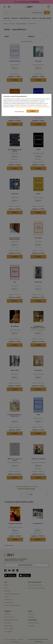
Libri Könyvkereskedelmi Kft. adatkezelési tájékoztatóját (32, 107)
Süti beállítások (19, 111)
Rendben (33, 111)
